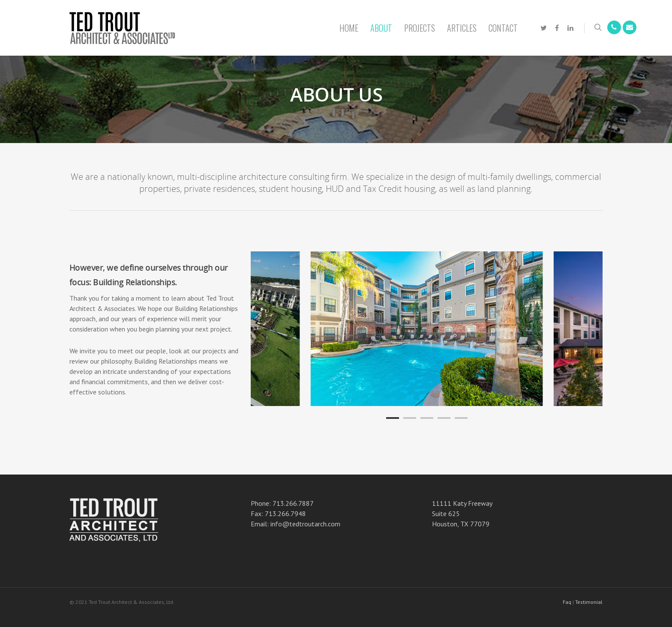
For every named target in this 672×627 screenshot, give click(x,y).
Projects (420, 28)
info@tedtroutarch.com (305, 524)
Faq (567, 602)
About (381, 28)
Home (349, 28)
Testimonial (589, 602)
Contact (503, 28)
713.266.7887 (293, 503)
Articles (462, 28)
